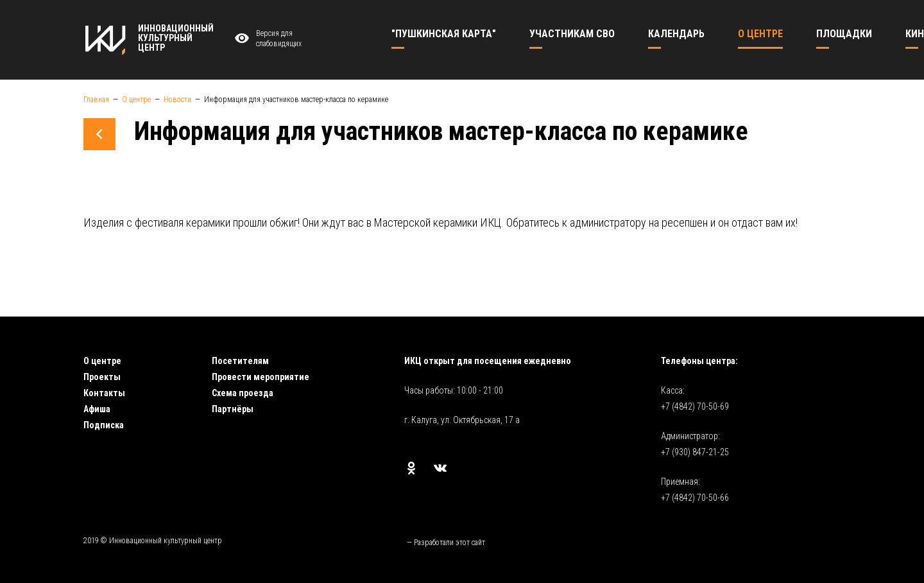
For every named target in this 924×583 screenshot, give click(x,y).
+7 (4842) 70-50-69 (695, 406)
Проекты (102, 377)
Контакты (104, 393)
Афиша (97, 409)
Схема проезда (243, 393)
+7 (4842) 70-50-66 (695, 498)
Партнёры (233, 409)
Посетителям (240, 361)
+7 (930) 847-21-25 (695, 452)
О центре (102, 361)
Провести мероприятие (261, 377)
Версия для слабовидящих (266, 39)
